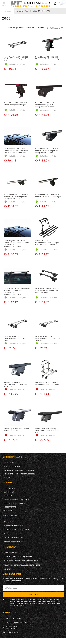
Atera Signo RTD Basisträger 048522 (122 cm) (17, 429)
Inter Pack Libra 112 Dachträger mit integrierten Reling (16, 338)
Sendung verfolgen (12, 466)
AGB (5, 534)
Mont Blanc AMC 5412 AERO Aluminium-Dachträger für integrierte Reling (16, 197)
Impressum (8, 521)
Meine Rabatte (10, 507)
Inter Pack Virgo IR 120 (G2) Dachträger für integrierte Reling (16, 59)
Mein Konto (9, 483)
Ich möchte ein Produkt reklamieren (19, 470)
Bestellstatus (10, 463)
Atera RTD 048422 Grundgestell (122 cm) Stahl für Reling (16, 384)
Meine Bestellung (12, 457)
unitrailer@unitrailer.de (17, 623)
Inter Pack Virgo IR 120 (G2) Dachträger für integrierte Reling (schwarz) (47, 291)
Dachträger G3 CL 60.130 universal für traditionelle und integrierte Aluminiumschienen (17, 244)
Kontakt (7, 478)
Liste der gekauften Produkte (17, 499)
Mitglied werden (12, 574)
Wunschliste (9, 496)
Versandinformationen (13, 525)
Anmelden (33, 595)
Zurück (7, 11)
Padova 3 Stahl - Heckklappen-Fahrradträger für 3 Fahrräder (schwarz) (47, 243)
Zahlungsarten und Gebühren (16, 530)
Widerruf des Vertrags (14, 542)
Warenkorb (9, 492)
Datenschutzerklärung (14, 538)
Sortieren (42, 28)
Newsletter (9, 511)
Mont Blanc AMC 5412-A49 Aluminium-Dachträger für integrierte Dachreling (47, 151)
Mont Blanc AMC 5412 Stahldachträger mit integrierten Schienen (45, 105)
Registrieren (9, 488)
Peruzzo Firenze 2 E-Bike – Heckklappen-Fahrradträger (47, 383)
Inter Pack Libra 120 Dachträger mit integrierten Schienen (47, 338)
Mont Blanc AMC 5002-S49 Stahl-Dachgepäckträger (16, 104)
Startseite (19, 11)
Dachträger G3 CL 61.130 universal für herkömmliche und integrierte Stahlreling (16, 151)
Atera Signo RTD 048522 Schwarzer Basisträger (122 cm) (47, 430)
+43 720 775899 (14, 618)
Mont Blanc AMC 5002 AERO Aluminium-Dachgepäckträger (48, 196)
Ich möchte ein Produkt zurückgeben (19, 474)
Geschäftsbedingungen (14, 503)
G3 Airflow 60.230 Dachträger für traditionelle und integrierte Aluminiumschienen (17, 291)
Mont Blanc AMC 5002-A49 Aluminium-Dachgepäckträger (48, 58)
